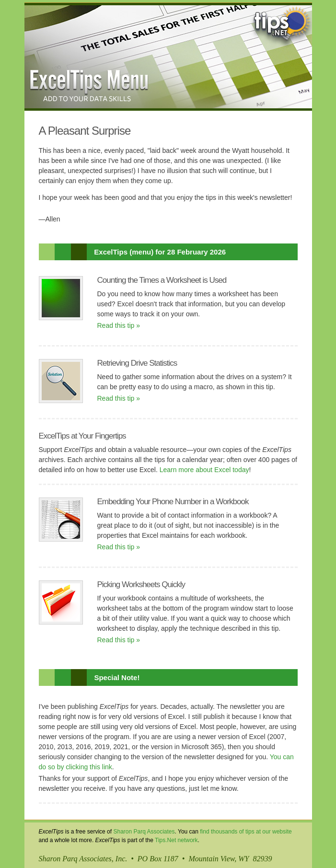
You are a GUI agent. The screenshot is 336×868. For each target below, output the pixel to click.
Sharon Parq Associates (144, 832)
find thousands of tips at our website (246, 832)
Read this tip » (119, 325)
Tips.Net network (176, 840)
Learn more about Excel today (204, 470)
